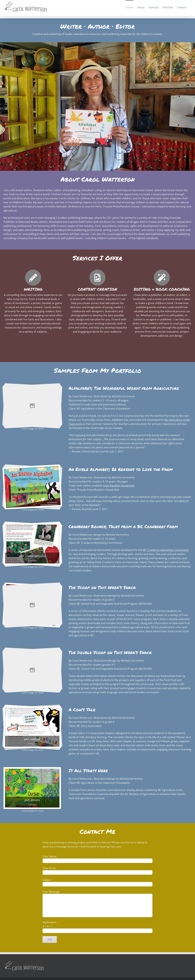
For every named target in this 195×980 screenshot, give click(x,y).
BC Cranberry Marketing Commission (166, 550)
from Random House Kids (119, 486)
